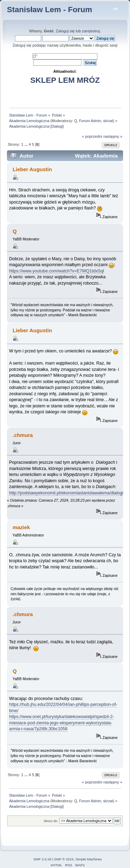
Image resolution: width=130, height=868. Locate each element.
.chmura (23, 435)
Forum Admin (90, 121)
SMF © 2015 (64, 859)
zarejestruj (91, 31)
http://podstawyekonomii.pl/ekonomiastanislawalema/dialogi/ (67, 493)
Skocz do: (51, 821)
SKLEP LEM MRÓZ (65, 80)
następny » (113, 136)
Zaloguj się (65, 31)
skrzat (108, 121)
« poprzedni (92, 136)
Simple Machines (89, 859)
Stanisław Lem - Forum (50, 10)
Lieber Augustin (32, 169)
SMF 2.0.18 (42, 859)
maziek (21, 527)
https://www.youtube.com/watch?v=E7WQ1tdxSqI (57, 271)
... (26, 144)
